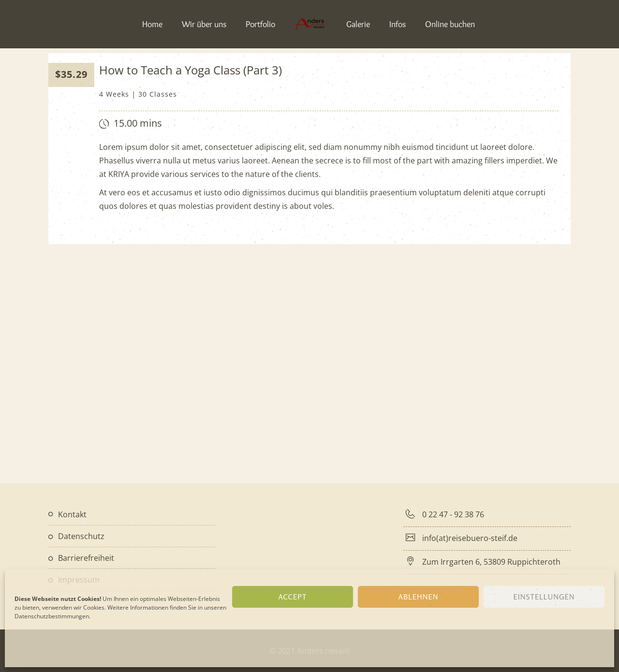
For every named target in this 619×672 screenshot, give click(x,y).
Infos (398, 24)
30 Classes (158, 94)
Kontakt (72, 514)
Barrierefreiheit (86, 558)
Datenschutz (81, 536)
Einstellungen (544, 597)
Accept (292, 597)
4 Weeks (114, 94)
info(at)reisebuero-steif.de (470, 538)
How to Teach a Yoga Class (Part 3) (191, 70)
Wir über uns (204, 24)
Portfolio (260, 24)
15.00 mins (138, 123)
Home (152, 24)
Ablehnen (419, 597)
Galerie (358, 24)
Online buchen (450, 24)
